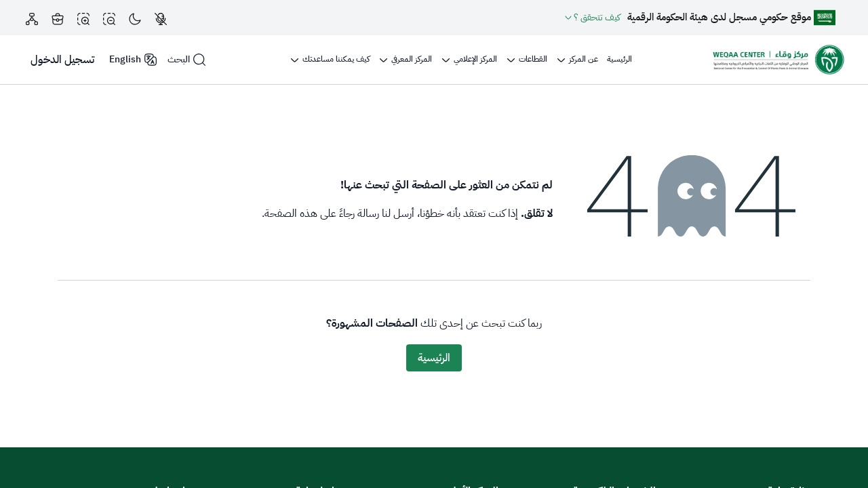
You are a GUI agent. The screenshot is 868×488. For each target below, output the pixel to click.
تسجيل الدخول (62, 60)
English (133, 59)
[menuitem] (619, 60)
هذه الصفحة (291, 213)
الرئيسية (434, 358)
